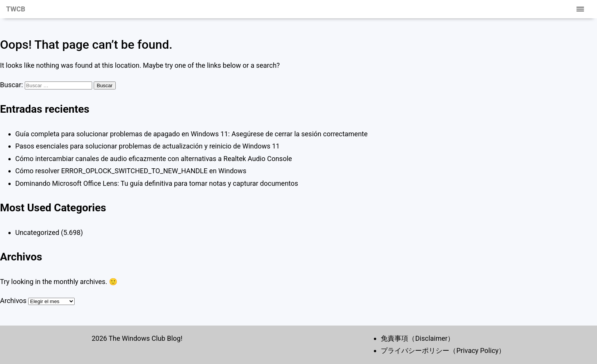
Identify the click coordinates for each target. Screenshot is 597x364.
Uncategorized (37, 232)
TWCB (16, 9)
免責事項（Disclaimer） (417, 338)
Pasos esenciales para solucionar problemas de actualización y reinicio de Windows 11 (148, 146)
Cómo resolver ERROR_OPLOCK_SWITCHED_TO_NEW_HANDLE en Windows (131, 171)
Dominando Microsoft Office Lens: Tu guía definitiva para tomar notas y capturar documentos (157, 183)
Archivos (13, 301)
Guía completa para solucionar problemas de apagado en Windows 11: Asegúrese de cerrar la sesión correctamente (192, 134)
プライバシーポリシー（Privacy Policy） (443, 350)
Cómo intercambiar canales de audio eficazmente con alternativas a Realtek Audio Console (154, 159)
